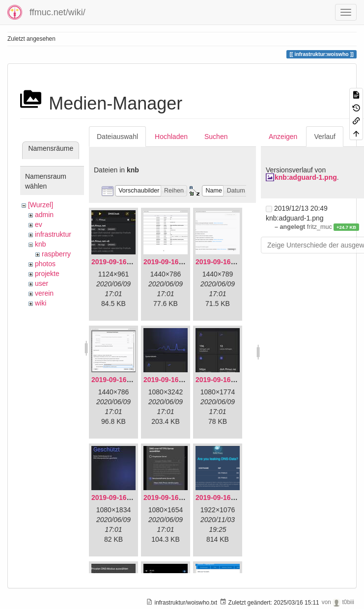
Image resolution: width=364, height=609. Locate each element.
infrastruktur (53, 234)
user (42, 283)
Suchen (216, 137)
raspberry (56, 254)
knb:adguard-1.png (306, 177)
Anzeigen (283, 137)
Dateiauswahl (117, 137)
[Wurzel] (41, 205)
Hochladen (171, 137)
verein (44, 293)
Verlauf (325, 137)
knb (41, 244)
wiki (41, 303)
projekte (47, 274)
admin (44, 215)
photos (45, 264)
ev (39, 224)
